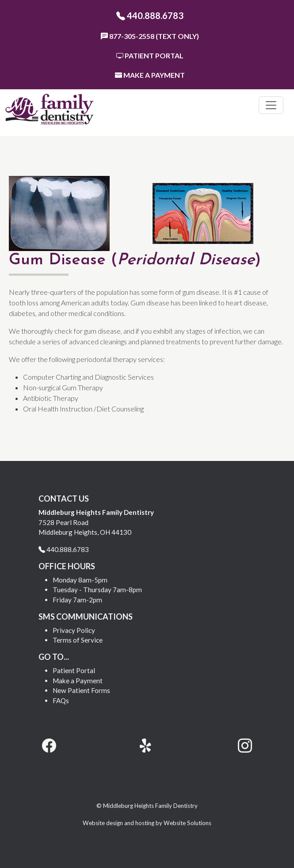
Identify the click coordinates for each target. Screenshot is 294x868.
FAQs (61, 700)
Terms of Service (78, 640)
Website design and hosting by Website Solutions (147, 823)
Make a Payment (150, 75)
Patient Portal (150, 55)
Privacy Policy (74, 630)
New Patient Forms (81, 690)
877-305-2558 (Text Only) (150, 36)
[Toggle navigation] (271, 105)
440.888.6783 (150, 15)
